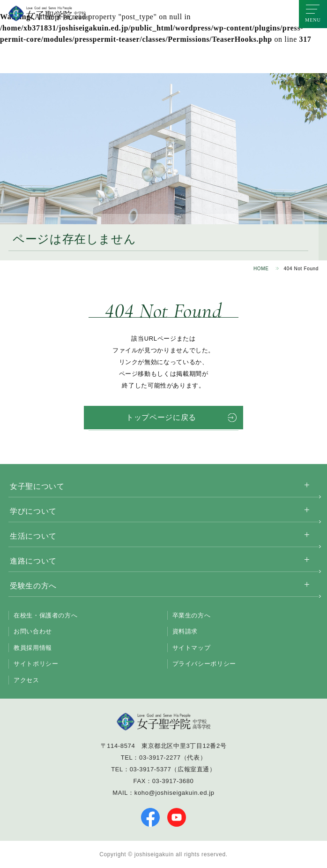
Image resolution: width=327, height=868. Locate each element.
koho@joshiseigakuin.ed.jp (175, 793)
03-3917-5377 (151, 769)
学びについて (33, 511)
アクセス (26, 680)
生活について (33, 536)
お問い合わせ (33, 631)
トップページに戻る (161, 417)
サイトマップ (192, 648)
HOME (261, 269)
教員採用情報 (33, 648)
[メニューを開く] (313, 14)
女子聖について (37, 486)
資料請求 (185, 631)
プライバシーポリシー (204, 664)
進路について (33, 561)
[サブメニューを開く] (307, 485)
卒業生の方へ (192, 615)
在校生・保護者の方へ (45, 615)
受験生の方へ (33, 586)
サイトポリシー (36, 664)
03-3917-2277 (160, 758)
